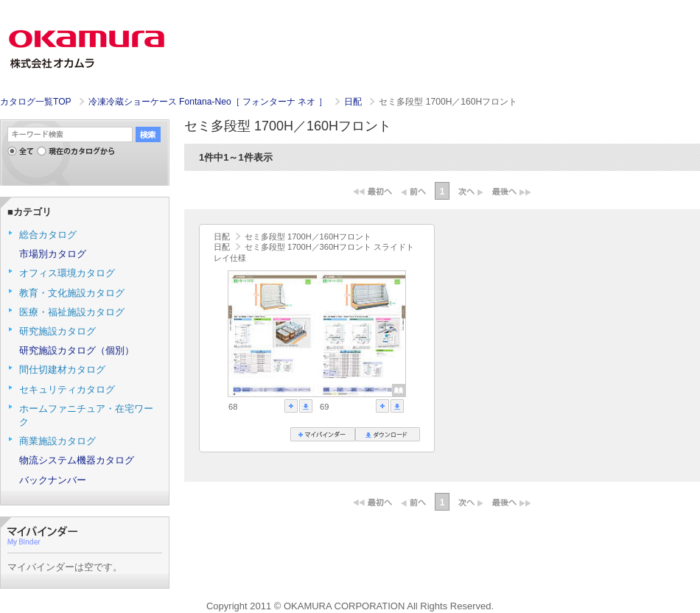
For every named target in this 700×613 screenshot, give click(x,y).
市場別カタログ (53, 254)
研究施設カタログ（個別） (77, 350)
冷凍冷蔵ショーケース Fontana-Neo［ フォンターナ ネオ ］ (209, 102)
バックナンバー (53, 480)
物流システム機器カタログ (77, 460)
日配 (354, 102)
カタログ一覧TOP (35, 102)
